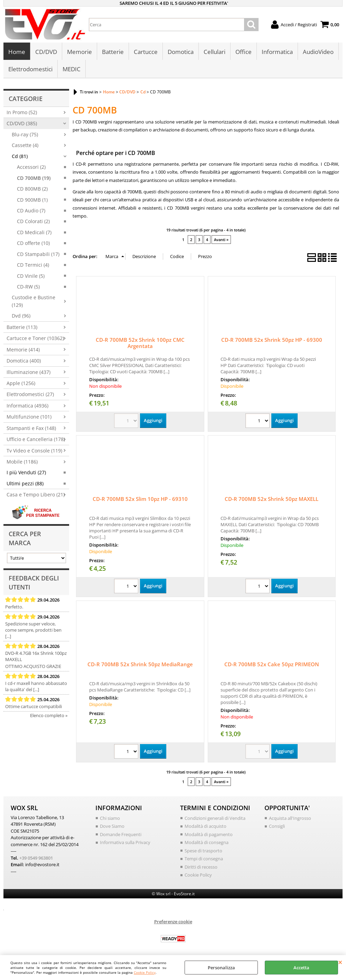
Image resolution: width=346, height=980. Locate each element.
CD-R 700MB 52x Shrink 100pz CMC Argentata (140, 343)
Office (244, 52)
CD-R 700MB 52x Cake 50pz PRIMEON (272, 664)
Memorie (80, 52)
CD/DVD (46, 52)
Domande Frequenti (121, 834)
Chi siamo (110, 818)
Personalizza (221, 968)
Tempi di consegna (204, 859)
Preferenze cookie (173, 922)
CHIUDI (340, 962)
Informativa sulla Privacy (125, 842)
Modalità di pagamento (209, 834)
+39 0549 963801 (36, 858)
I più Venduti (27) (26, 472)
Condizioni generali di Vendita (215, 818)
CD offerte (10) (33, 243)
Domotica (181, 52)
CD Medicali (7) (34, 232)
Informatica (277, 52)
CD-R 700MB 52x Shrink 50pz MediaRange (140, 664)
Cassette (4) (25, 145)
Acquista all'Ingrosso (290, 818)
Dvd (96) (21, 316)
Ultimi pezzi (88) (25, 483)
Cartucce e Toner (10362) (35, 338)
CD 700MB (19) (34, 178)
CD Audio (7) (31, 210)
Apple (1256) (21, 383)
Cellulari (214, 52)
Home (17, 52)
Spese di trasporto (203, 851)
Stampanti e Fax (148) (31, 428)
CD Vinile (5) (31, 276)
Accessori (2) (31, 167)
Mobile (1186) (22, 462)
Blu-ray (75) (25, 134)
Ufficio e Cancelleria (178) (36, 439)
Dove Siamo (112, 826)
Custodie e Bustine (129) (34, 301)
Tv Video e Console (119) (34, 451)
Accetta (301, 968)
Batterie (113, 52)
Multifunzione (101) (29, 417)
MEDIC (72, 69)
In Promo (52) (22, 112)
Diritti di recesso (201, 867)
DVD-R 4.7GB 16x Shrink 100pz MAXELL (36, 656)
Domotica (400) (24, 361)
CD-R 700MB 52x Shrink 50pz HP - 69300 (272, 340)
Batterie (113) (22, 327)
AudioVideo (318, 52)
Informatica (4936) (27, 406)
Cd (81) (20, 156)
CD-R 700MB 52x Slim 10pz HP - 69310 (140, 499)
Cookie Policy (145, 972)
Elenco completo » (49, 715)
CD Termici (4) (33, 265)
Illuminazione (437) (29, 372)
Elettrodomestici (30, 69)
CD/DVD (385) (22, 123)
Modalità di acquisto (205, 826)
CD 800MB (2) (32, 189)
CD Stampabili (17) (38, 254)
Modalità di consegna (207, 842)
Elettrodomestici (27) (30, 394)
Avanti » (221, 240)
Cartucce (146, 52)
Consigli (277, 826)
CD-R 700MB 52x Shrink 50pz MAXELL (272, 499)
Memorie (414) (23, 350)
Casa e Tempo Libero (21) (36, 494)
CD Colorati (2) (33, 221)
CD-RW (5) (28, 287)
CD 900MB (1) (32, 200)
